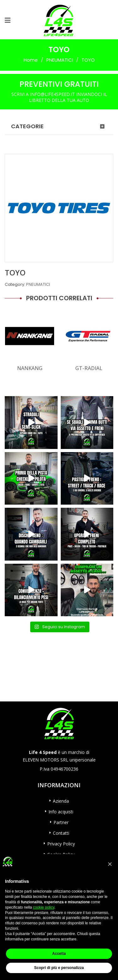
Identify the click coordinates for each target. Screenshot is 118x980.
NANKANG (30, 368)
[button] (110, 864)
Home (31, 60)
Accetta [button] (59, 954)
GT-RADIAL (89, 368)
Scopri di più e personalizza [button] (59, 968)
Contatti (61, 833)
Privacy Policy (61, 844)
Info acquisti (61, 812)
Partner (61, 822)
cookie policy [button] (44, 907)
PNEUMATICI (60, 60)
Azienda (61, 801)
